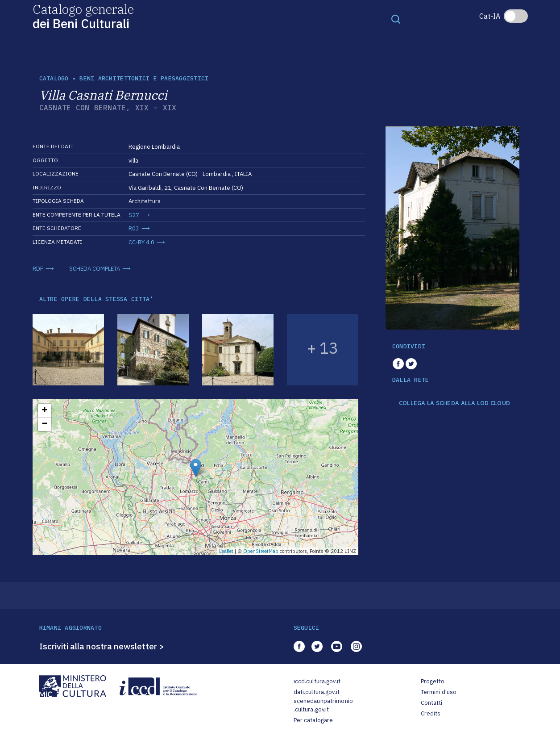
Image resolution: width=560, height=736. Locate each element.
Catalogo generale (83, 16)
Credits (431, 713)
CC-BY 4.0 (141, 242)
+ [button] (44, 411)
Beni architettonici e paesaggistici (144, 78)
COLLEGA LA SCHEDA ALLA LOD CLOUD (454, 403)
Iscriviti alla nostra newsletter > (102, 646)
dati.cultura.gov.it (317, 692)
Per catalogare (313, 720)
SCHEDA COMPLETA (95, 269)
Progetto (433, 681)
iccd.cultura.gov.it (317, 681)
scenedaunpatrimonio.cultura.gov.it (323, 705)
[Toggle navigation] (396, 19)
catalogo (54, 78)
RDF (38, 269)
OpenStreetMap (261, 551)
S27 (134, 215)
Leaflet (226, 551)
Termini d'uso (439, 692)
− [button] (44, 424)
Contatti (432, 703)
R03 (134, 228)
